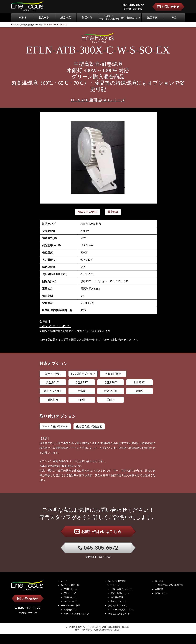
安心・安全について (118, 606)
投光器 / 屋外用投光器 (89, 426)
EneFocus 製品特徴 (117, 581)
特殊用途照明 (117, 597)
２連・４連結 (53, 374)
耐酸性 (82, 400)
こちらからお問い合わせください (117, 340)
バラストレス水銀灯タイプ (76, 614)
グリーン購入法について (122, 610)
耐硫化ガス (111, 391)
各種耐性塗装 (113, 374)
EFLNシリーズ (70, 589)
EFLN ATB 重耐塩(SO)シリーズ (98, 100)
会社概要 (159, 589)
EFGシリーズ (70, 601)
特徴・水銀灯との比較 (121, 589)
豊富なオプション (119, 601)
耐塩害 (82, 391)
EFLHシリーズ (70, 597)
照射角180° (110, 382)
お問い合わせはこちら (98, 531)
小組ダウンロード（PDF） (55, 326)
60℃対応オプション (83, 374)
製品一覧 (44, 18)
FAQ (174, 18)
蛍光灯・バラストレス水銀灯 (109, 17)
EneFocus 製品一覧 (70, 585)
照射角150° (82, 382)
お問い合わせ (28, 598)
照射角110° (53, 382)
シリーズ (115, 585)
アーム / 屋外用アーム (55, 426)
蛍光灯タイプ (70, 610)
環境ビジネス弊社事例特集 (170, 585)
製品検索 (66, 18)
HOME (22, 18)
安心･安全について (131, 18)
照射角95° (139, 382)
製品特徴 (87, 18)
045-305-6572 (98, 548)
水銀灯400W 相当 (91, 224)
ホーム (64, 581)
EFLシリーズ (70, 593)
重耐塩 (111, 400)
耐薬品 (139, 391)
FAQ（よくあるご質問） (119, 614)
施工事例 (152, 18)
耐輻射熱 (53, 400)
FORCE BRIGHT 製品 (71, 606)
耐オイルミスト (53, 391)
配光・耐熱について (120, 593)
